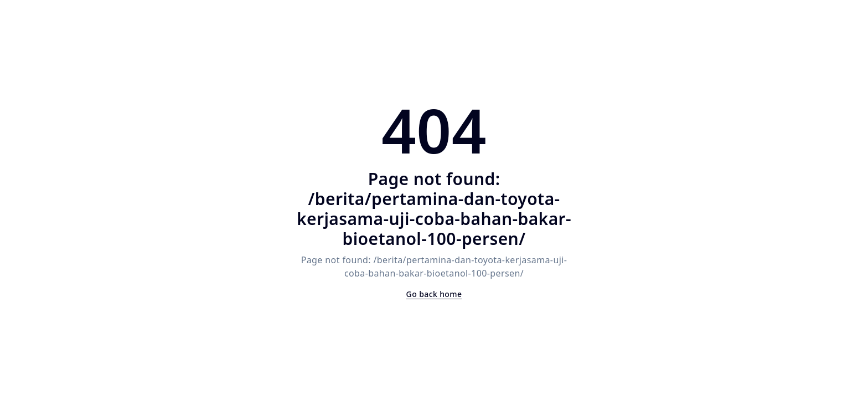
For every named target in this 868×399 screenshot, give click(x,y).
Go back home (434, 294)
